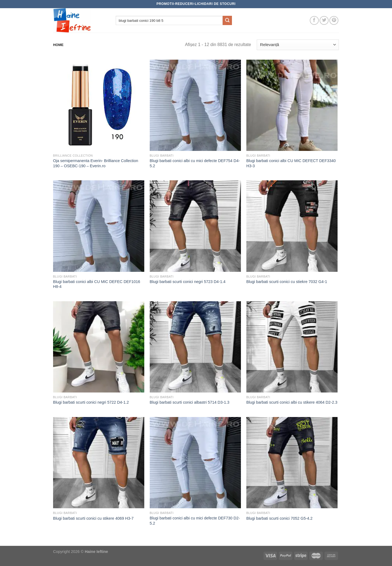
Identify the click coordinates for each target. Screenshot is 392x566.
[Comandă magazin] (298, 45)
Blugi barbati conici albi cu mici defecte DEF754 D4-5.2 (195, 163)
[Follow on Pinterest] (334, 21)
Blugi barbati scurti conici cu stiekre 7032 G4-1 (287, 282)
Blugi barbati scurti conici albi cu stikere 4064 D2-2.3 (292, 402)
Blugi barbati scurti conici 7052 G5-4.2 (279, 518)
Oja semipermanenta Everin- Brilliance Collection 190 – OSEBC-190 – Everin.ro (96, 163)
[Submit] (227, 20)
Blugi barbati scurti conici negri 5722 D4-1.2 (91, 402)
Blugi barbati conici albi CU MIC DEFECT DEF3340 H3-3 (291, 163)
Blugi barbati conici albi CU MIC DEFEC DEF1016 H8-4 (97, 284)
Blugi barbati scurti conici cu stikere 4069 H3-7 (93, 518)
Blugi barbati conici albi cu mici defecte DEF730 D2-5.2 (195, 521)
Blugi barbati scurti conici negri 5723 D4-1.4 (188, 282)
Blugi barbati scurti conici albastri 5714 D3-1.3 (190, 402)
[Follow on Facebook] (314, 21)
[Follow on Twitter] (324, 21)
